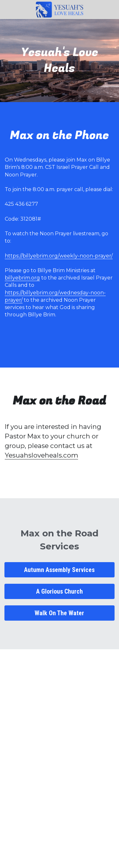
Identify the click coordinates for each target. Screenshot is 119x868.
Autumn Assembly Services (59, 570)
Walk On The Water (59, 613)
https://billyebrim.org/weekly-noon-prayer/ (59, 256)
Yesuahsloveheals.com (41, 455)
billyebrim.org (22, 278)
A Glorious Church (60, 591)
